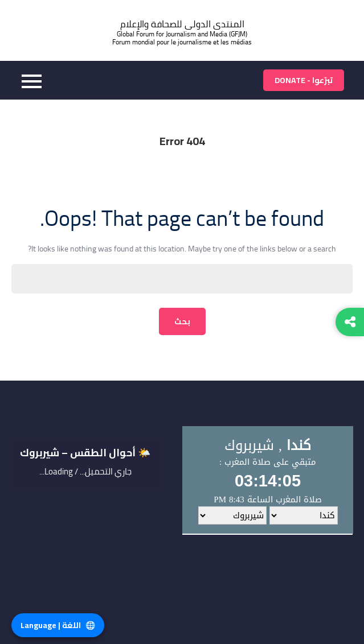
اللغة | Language (58, 625)
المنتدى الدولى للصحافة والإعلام (182, 24)
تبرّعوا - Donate (304, 80)
